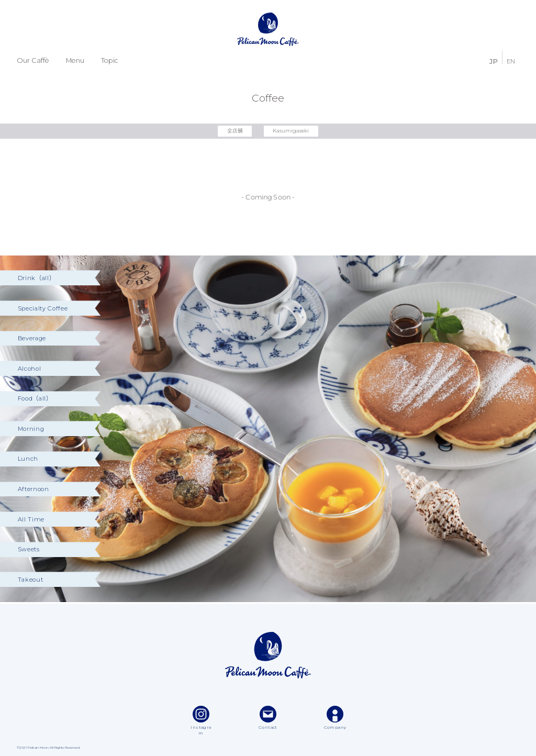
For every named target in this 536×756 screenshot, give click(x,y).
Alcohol (30, 369)
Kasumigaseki (291, 131)
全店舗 (235, 131)
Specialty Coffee (43, 308)
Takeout (31, 580)
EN (511, 61)
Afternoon (33, 489)
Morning (31, 429)
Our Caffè (33, 61)
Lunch (28, 459)
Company (335, 718)
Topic (110, 61)
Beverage (32, 338)
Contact (268, 718)
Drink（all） (37, 278)
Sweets (29, 549)
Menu (75, 61)
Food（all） (35, 398)
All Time (31, 519)
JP (494, 61)
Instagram (201, 721)
